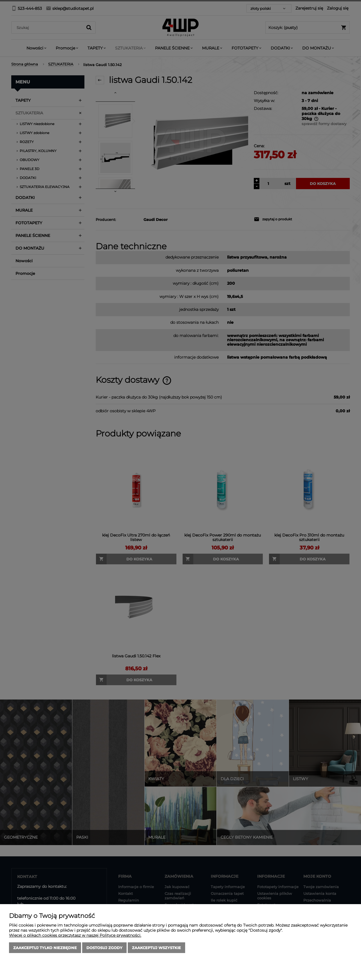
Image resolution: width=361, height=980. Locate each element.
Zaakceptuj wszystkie (156, 948)
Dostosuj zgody (104, 948)
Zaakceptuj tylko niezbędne (45, 948)
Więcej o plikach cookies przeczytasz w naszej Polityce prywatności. (75, 935)
